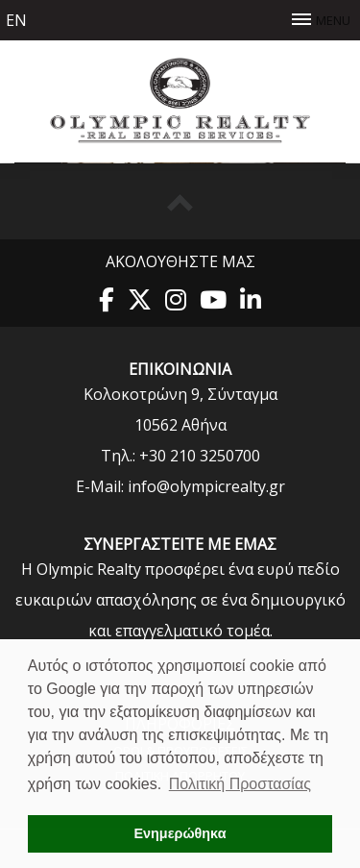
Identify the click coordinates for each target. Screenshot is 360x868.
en (16, 20)
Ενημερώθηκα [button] (180, 833)
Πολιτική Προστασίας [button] (240, 784)
